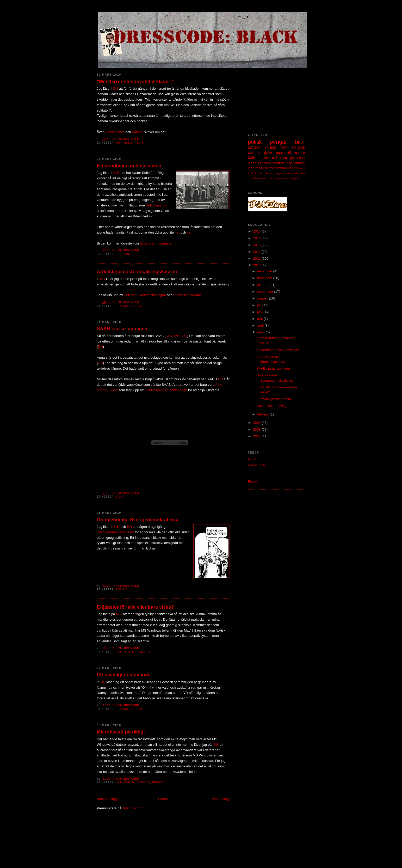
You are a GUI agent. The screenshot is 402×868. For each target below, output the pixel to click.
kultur (253, 158)
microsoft (141, 652)
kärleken (264, 163)
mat (119, 143)
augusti (263, 298)
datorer (123, 652)
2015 (258, 231)
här (177, 232)
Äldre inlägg (221, 799)
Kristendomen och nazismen (129, 166)
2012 (258, 252)
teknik (301, 158)
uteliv (267, 153)
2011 (258, 258)
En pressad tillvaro (187, 295)
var (189, 232)
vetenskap (290, 178)
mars (261, 332)
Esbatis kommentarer (156, 243)
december (265, 271)
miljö (289, 163)
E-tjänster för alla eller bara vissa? (135, 607)
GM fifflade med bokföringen (166, 390)
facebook (261, 178)
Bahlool (137, 132)
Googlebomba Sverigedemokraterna (138, 520)
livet (284, 147)
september (266, 292)
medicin (278, 163)
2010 (258, 265)
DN (116, 88)
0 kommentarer (126, 139)
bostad (282, 158)
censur (254, 153)
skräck (252, 173)
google (278, 173)
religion (123, 254)
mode (128, 143)
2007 (258, 436)
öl (298, 178)
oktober (263, 285)
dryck (251, 178)
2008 (258, 429)
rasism (279, 178)
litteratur (267, 158)
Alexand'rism (115, 132)
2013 (258, 245)
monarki (293, 168)
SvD (116, 173)
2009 (258, 423)
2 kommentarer (126, 705)
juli (260, 305)
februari (263, 414)
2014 (258, 238)
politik (140, 143)
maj (260, 319)
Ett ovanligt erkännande (124, 675)
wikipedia (299, 173)
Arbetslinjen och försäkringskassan (137, 272)
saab (287, 173)
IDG (119, 614)
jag (292, 158)
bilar (120, 497)
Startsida (165, 799)
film (261, 173)
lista (268, 173)
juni (260, 312)
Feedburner (257, 465)
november (265, 278)
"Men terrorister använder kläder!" (135, 82)
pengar (122, 306)
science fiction (275, 168)
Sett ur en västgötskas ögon (145, 295)
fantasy (300, 163)
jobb (251, 168)
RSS (252, 459)
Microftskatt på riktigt (121, 732)
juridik (270, 178)
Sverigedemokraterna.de (115, 532)
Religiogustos (156, 205)
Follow (253, 482)
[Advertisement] (274, 95)
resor (259, 168)
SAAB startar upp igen (122, 329)
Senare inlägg (107, 799)
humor (299, 153)
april (261, 325)
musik (271, 147)
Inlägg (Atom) (133, 808)
